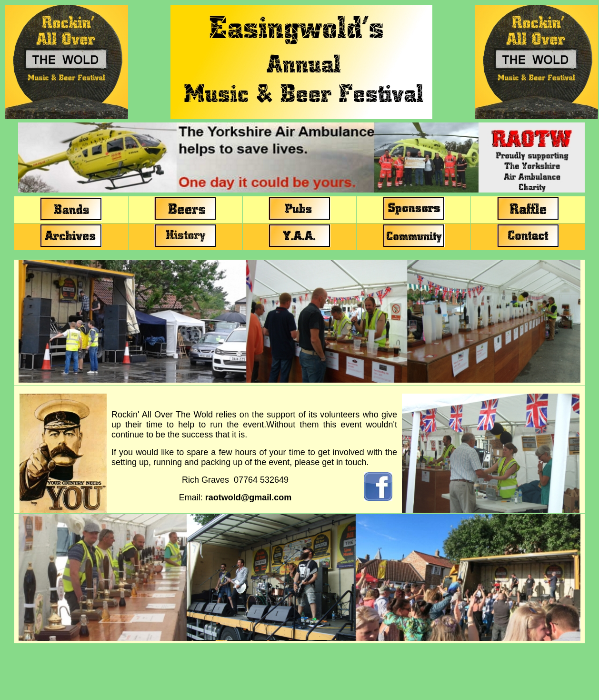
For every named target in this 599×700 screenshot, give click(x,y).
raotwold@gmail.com (249, 497)
